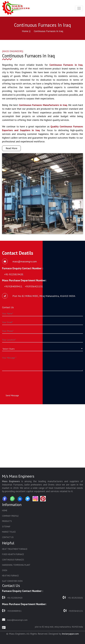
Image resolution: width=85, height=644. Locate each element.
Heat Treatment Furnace (15, 549)
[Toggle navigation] (79, 8)
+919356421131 (73, 611)
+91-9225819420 (12, 598)
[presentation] (23, 380)
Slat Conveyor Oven (12, 581)
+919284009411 (12, 611)
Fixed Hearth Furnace (13, 554)
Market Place (9, 532)
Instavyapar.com (70, 634)
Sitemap (6, 527)
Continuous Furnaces (13, 560)
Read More (11, 148)
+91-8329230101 (73, 598)
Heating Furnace (10, 576)
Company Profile (10, 516)
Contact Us (8, 537)
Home (5, 510)
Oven (5, 570)
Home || (26, 31)
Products (7, 521)
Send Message (12, 395)
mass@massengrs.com (15, 620)
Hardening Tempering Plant (16, 565)
